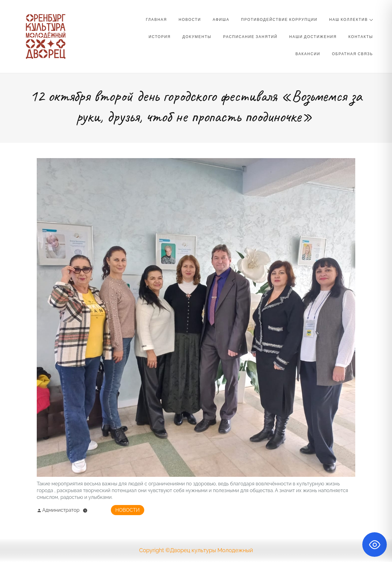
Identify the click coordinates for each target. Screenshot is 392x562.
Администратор (58, 510)
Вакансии (308, 54)
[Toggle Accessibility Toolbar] (375, 545)
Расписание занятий (251, 36)
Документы (197, 36)
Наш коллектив (351, 19)
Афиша (221, 19)
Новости (190, 19)
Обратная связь (352, 54)
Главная (156, 19)
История (160, 36)
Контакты (361, 36)
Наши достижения (313, 36)
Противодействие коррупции (279, 19)
